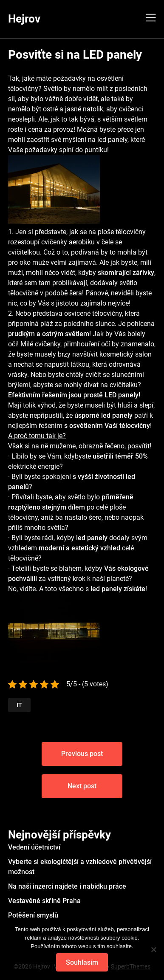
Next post (82, 786)
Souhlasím (82, 962)
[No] (153, 949)
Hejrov (24, 19)
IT (19, 705)
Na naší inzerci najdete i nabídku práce (67, 886)
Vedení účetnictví (34, 847)
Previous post (82, 754)
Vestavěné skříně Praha (44, 901)
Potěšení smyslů (33, 915)
